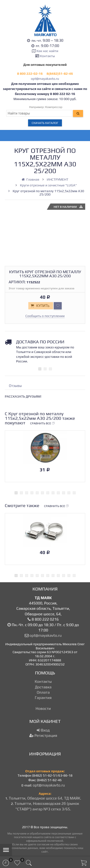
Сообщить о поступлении (45, 316)
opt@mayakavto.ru (45, 79)
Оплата (43, 692)
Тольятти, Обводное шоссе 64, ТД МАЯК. (45, 798)
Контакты (48, 56)
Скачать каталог (45, 123)
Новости (43, 709)
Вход (43, 730)
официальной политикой (45, 841)
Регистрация (43, 736)
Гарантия (43, 698)
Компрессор (54, 107)
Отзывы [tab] (15, 386)
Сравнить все (42, 423)
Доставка (43, 687)
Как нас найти (47, 51)
